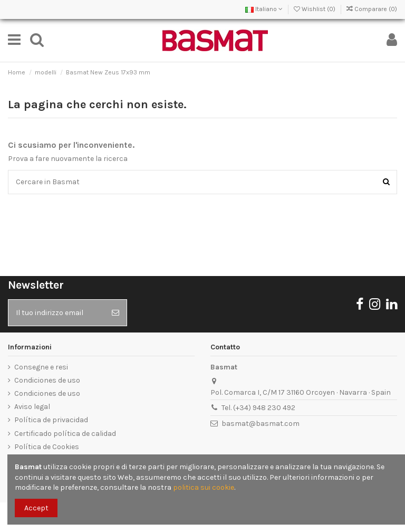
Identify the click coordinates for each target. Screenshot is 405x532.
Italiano (264, 9)
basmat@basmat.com (261, 424)
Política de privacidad (51, 420)
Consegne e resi (41, 367)
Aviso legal (32, 407)
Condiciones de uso (47, 380)
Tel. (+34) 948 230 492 (258, 408)
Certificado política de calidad (65, 434)
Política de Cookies (47, 447)
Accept (36, 508)
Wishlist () (315, 9)
